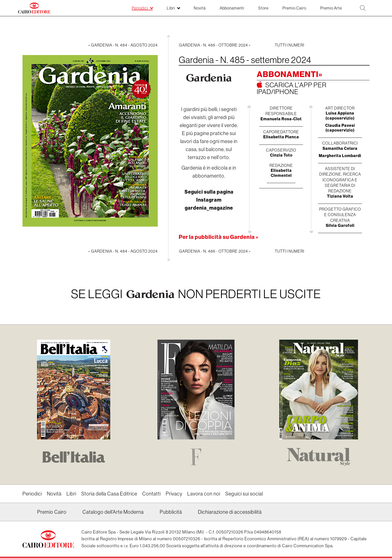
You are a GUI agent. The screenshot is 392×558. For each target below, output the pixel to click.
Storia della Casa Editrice (109, 494)
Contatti (151, 494)
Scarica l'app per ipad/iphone (292, 88)
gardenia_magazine (209, 208)
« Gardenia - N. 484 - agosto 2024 (123, 45)
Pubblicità (171, 512)
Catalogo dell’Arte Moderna (113, 512)
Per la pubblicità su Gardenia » (219, 237)
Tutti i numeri (289, 45)
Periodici (32, 494)
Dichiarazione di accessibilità (230, 512)
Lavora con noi (204, 494)
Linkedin (26, 514)
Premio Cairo (52, 512)
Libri (71, 494)
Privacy (174, 494)
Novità (54, 494)
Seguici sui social (244, 494)
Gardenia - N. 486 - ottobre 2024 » (215, 45)
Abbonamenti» (289, 74)
